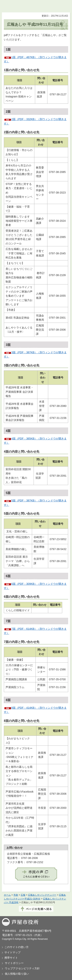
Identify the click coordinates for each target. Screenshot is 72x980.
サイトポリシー (14, 963)
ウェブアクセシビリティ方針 (22, 968)
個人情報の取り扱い (17, 974)
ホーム (7, 895)
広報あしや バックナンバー (42, 895)
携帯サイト (11, 958)
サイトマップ (12, 952)
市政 (16, 895)
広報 (23, 895)
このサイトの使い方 (17, 947)
